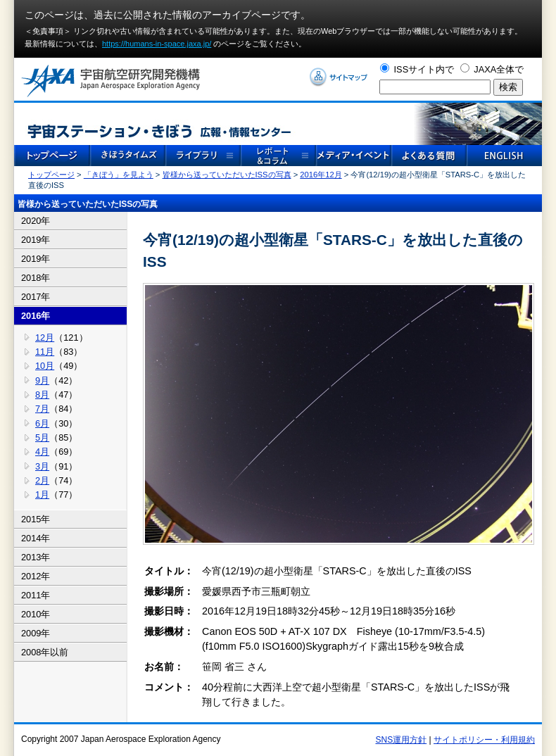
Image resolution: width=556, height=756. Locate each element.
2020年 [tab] (36, 221)
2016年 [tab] (36, 316)
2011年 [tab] (36, 595)
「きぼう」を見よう (119, 175)
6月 (42, 423)
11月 (45, 352)
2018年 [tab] (36, 278)
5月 (42, 437)
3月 (42, 466)
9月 (42, 380)
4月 (42, 452)
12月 (45, 338)
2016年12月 (321, 175)
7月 (42, 409)
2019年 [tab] (36, 240)
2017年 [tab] (36, 297)
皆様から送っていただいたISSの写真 (227, 175)
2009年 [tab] (36, 633)
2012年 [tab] (36, 576)
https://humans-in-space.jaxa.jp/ (157, 44)
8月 (42, 395)
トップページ (51, 175)
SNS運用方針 (402, 740)
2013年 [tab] (36, 557)
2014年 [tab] (36, 538)
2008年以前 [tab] (45, 652)
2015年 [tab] (36, 519)
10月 (45, 366)
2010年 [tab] (36, 614)
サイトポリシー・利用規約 (484, 740)
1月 (42, 494)
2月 (42, 480)
